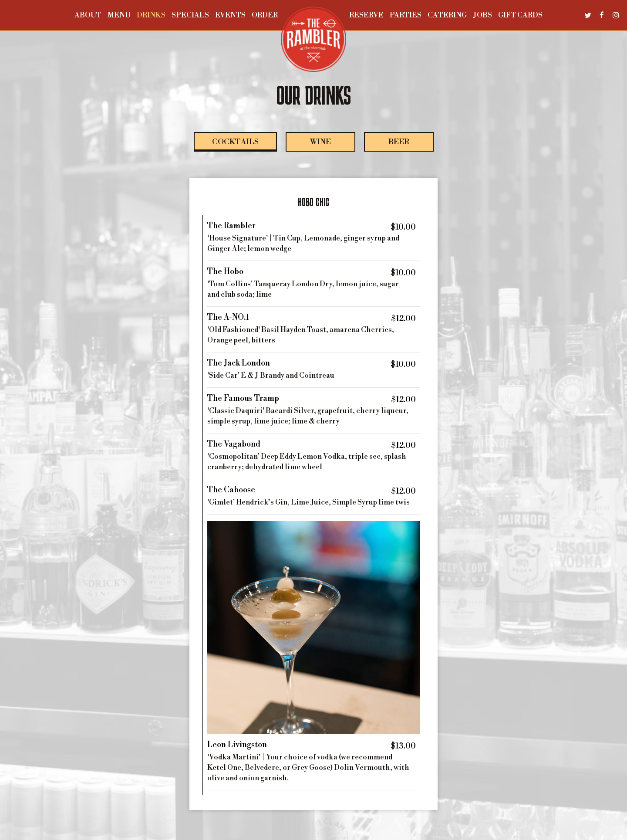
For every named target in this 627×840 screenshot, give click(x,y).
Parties (406, 15)
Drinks (151, 15)
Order (265, 15)
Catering (447, 15)
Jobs (482, 15)
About (88, 15)
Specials (190, 15)
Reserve (366, 15)
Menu (119, 15)
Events (230, 15)
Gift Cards (520, 15)
